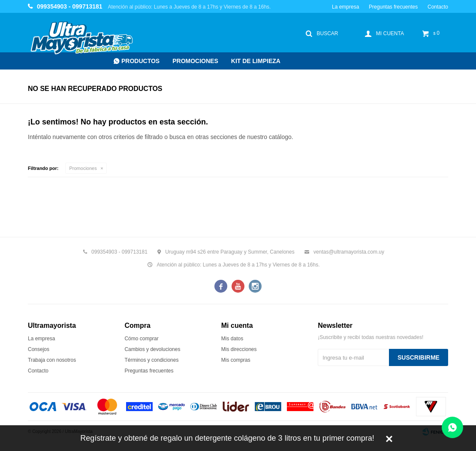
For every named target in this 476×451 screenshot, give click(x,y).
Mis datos (232, 339)
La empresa (345, 7)
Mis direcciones (239, 349)
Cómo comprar (141, 339)
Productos (140, 61)
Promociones (195, 61)
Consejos (39, 349)
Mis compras (236, 360)
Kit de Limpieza (256, 61)
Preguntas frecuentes (393, 7)
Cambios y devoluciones (152, 349)
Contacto (438, 7)
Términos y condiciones (151, 360)
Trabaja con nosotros (52, 360)
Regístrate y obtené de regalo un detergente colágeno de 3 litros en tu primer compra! (227, 438)
